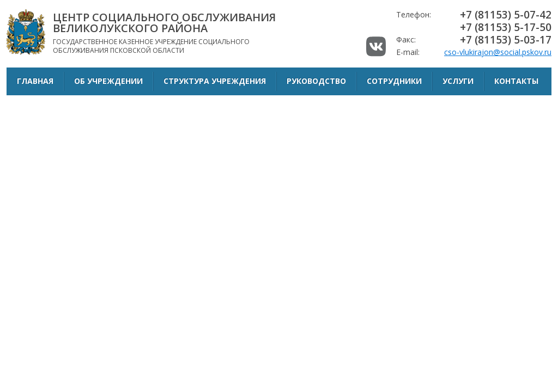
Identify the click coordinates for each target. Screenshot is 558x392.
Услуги (458, 81)
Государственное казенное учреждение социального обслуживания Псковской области (173, 32)
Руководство (316, 81)
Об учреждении (108, 81)
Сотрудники (394, 81)
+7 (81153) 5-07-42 (506, 15)
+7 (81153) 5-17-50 (506, 27)
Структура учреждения (215, 81)
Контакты (516, 81)
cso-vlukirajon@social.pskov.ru (498, 52)
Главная (35, 81)
